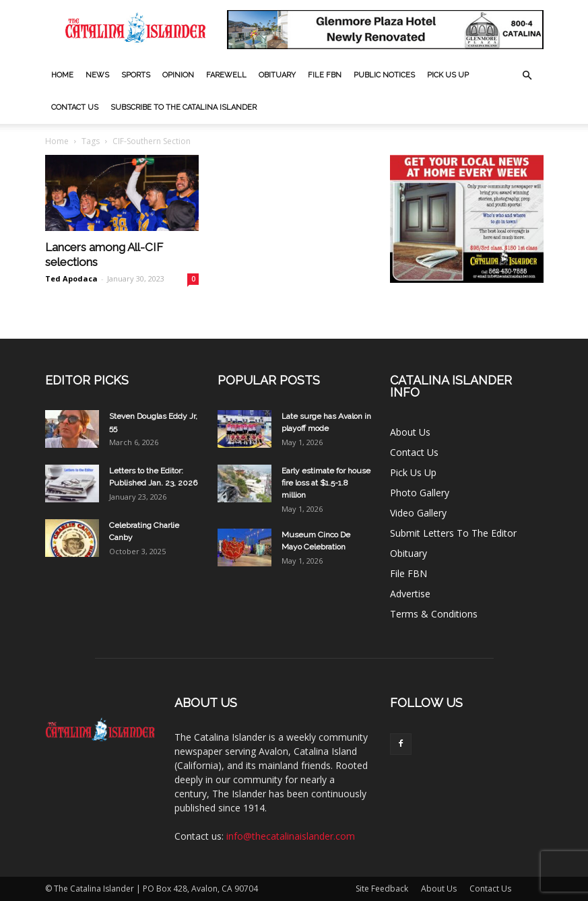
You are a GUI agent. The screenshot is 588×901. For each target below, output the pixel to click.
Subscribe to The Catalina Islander (184, 107)
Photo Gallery (420, 493)
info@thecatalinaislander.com (291, 836)
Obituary (277, 75)
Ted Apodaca (71, 278)
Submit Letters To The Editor (453, 533)
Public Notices (384, 75)
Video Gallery (418, 513)
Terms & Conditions (434, 614)
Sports (136, 75)
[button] (527, 76)
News (97, 75)
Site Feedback (382, 889)
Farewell (226, 75)
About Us (410, 432)
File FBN (325, 75)
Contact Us (75, 107)
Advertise (410, 594)
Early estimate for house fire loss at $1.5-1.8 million (326, 483)
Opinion (178, 75)
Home (62, 75)
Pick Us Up (448, 75)
